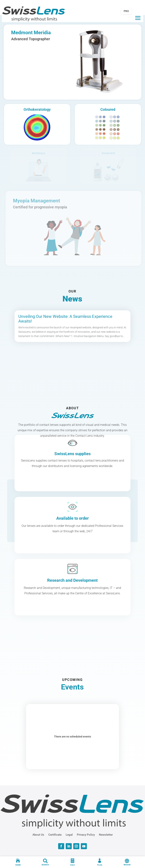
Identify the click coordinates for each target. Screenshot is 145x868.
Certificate (55, 835)
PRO (126, 11)
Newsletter (106, 835)
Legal (69, 835)
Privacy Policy (86, 835)
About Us (38, 835)
